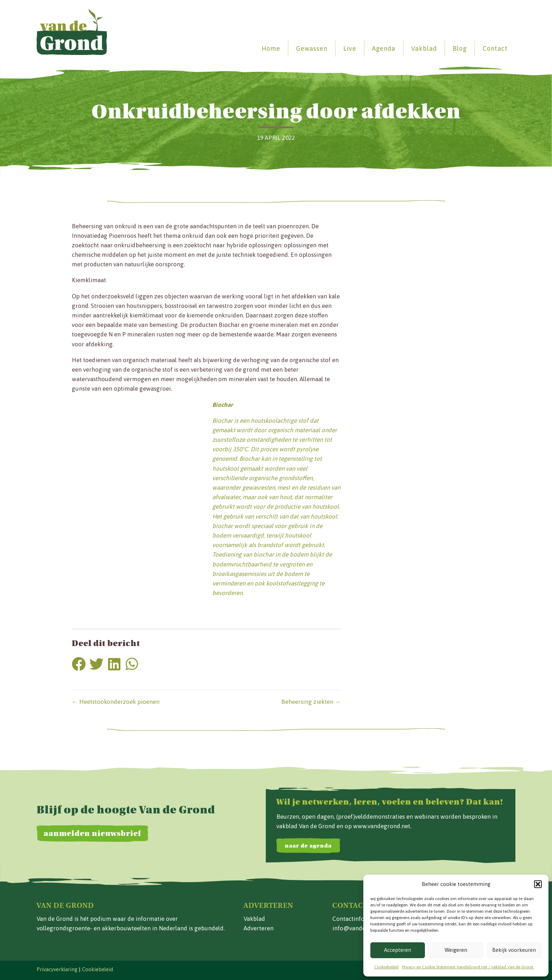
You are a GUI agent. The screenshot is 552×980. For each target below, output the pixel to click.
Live (350, 48)
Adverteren (259, 928)
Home (271, 48)
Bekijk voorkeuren (514, 950)
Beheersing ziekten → (311, 702)
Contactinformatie (357, 919)
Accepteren (398, 950)
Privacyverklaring (57, 969)
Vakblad (424, 48)
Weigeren (456, 950)
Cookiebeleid (386, 967)
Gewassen (312, 48)
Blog (460, 48)
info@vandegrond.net (362, 928)
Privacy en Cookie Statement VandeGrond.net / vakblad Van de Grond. (468, 967)
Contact (495, 48)
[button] (538, 884)
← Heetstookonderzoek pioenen (116, 702)
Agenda (384, 48)
